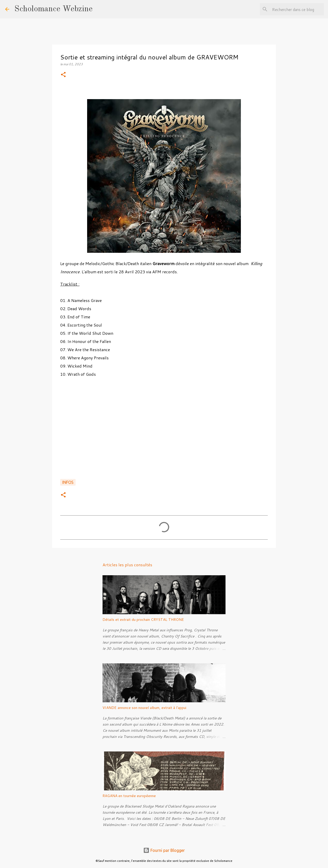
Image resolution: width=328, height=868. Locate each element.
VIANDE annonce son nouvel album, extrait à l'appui (144, 708)
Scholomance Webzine (53, 9)
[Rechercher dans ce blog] (297, 9)
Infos (68, 482)
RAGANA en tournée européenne (129, 796)
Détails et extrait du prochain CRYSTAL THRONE (143, 620)
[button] (63, 75)
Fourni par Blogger (164, 850)
